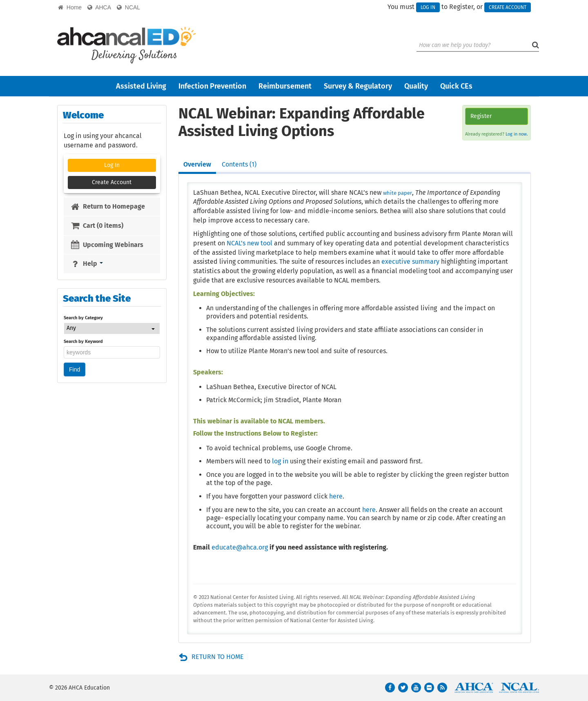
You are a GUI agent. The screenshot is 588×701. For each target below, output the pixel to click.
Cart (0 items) (97, 226)
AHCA (99, 7)
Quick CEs (456, 86)
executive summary (410, 261)
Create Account (508, 7)
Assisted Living (141, 86)
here (336, 496)
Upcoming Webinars (107, 245)
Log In (428, 7)
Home (70, 7)
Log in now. (517, 134)
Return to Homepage (108, 206)
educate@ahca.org (240, 547)
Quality (416, 86)
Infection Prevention (212, 86)
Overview (197, 164)
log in (280, 461)
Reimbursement (285, 86)
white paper (398, 193)
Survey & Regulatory (358, 86)
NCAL (128, 7)
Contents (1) (239, 164)
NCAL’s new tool (249, 243)
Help (87, 264)
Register (481, 116)
